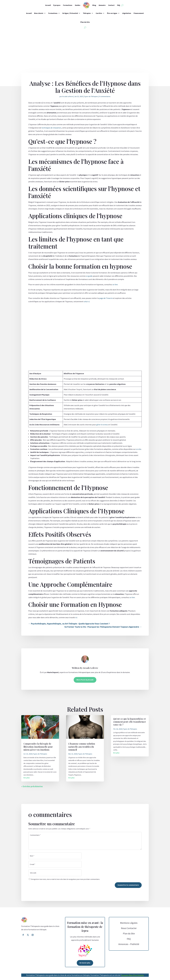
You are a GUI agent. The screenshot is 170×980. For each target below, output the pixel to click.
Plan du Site (85, 22)
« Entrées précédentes (32, 786)
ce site (139, 449)
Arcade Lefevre (68, 96)
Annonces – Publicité (129, 944)
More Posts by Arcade (85, 680)
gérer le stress (102, 425)
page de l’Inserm (106, 298)
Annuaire (102, 5)
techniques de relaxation (51, 128)
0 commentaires (105, 96)
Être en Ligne (112, 13)
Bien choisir (39, 13)
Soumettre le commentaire (128, 885)
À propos (57, 5)
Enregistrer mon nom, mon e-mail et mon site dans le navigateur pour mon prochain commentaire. (65, 879)
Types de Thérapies (91, 96)
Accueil (48, 5)
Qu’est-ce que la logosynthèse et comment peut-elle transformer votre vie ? (130, 722)
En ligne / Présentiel (70, 13)
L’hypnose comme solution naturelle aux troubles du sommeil (82, 747)
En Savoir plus (85, 963)
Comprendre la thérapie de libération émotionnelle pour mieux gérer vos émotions (38, 747)
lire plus (27, 778)
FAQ (119, 5)
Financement (139, 13)
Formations (68, 5)
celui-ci (87, 301)
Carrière (99, 13)
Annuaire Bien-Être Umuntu (133, 975)
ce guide (89, 276)
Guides (78, 5)
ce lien (115, 284)
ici (76, 617)
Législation (127, 13)
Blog (94, 5)
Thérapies (87, 13)
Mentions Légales (129, 923)
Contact (111, 5)
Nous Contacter (129, 928)
